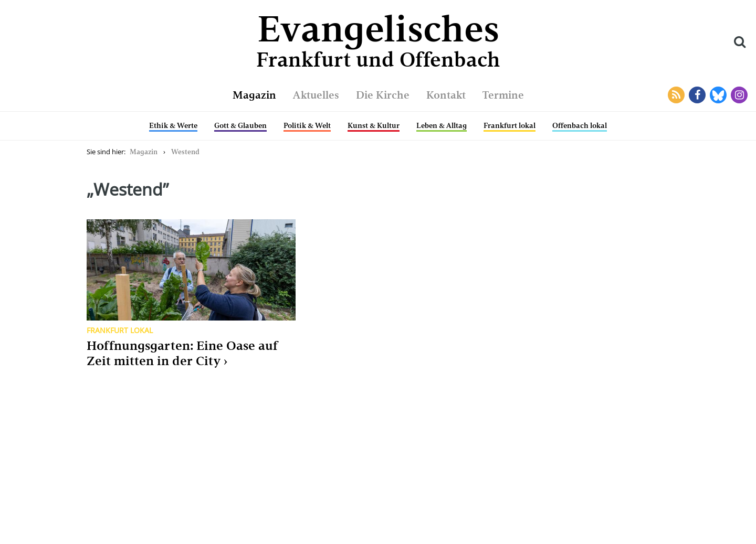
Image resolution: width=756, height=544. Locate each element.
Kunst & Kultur (374, 125)
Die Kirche (383, 95)
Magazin (254, 95)
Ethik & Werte (173, 125)
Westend (185, 152)
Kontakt (446, 95)
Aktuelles (316, 95)
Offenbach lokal (580, 125)
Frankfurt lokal (510, 125)
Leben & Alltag (442, 125)
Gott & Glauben (240, 125)
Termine (503, 95)
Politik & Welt (307, 125)
